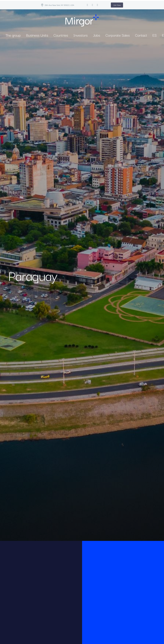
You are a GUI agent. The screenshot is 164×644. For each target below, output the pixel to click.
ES (155, 35)
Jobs (97, 35)
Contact (141, 35)
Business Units (37, 35)
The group (13, 35)
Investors (80, 35)
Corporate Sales (118, 35)
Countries (61, 35)
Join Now (117, 5)
